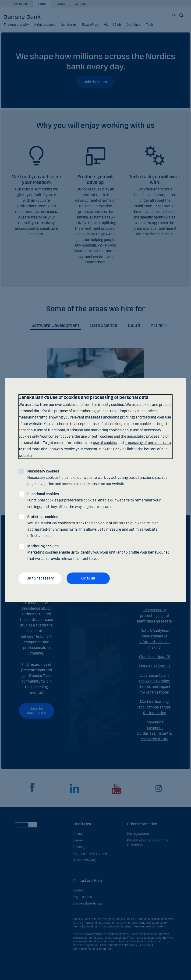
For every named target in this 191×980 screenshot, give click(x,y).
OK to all (88, 578)
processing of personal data (148, 443)
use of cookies (105, 443)
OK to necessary (40, 578)
